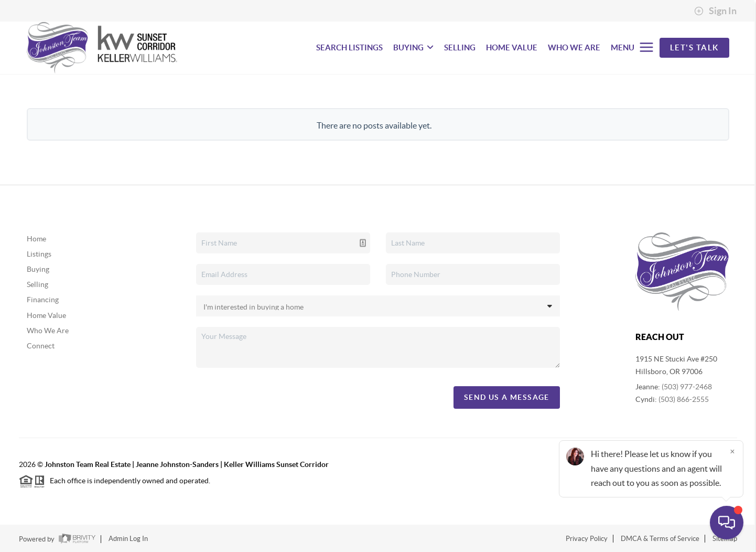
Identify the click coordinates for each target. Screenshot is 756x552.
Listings (39, 254)
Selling (37, 284)
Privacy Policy (587, 539)
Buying (38, 269)
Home (36, 239)
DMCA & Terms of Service (660, 539)
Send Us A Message (507, 397)
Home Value (46, 315)
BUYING (413, 47)
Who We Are (48, 331)
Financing (43, 300)
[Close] (732, 451)
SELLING (460, 47)
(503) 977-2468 (687, 387)
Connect (41, 346)
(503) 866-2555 (684, 399)
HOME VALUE (512, 47)
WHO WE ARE (574, 47)
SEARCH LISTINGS (349, 47)
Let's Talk (694, 47)
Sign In (715, 11)
